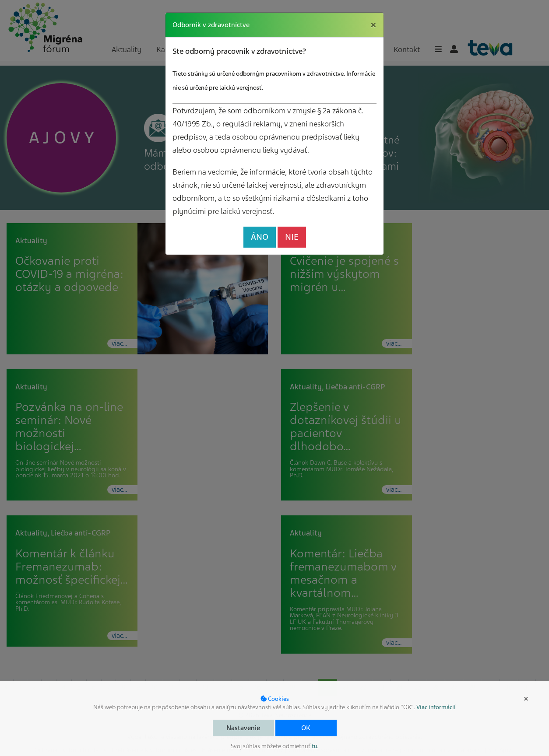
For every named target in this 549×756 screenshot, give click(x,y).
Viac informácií (436, 707)
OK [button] (306, 728)
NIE (292, 237)
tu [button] (314, 746)
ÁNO (260, 237)
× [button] (526, 699)
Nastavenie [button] (243, 728)
